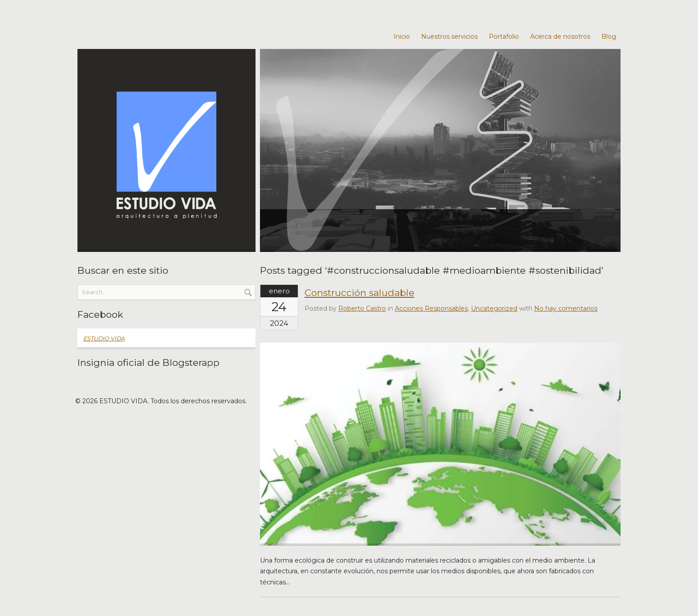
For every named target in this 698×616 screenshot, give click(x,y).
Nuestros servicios (449, 36)
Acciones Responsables (431, 308)
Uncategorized (494, 308)
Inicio (402, 36)
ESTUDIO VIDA (104, 338)
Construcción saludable (359, 293)
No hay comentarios (566, 308)
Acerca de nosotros (560, 36)
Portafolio (504, 36)
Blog (609, 36)
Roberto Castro (362, 308)
